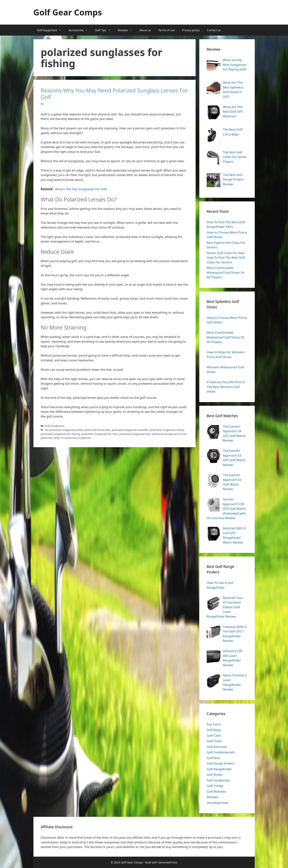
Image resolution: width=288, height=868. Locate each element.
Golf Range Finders (220, 763)
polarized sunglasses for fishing (60, 434)
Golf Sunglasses (54, 426)
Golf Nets (213, 758)
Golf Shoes (214, 775)
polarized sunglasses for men (100, 434)
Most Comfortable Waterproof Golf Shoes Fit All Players (225, 272)
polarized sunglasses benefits (130, 430)
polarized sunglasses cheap (167, 430)
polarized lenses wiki (97, 430)
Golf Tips (105, 30)
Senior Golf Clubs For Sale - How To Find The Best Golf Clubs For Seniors (226, 258)
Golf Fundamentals (220, 752)
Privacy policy (191, 30)
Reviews (127, 30)
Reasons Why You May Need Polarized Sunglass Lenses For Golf (114, 94)
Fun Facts (214, 724)
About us (145, 30)
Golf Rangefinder (219, 769)
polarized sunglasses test (135, 434)
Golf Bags (214, 730)
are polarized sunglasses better (64, 430)
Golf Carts (214, 735)
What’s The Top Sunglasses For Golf (81, 189)
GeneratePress (168, 862)
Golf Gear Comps (68, 12)
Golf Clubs (214, 741)
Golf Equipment (51, 30)
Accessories (80, 30)
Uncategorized (217, 803)
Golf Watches (216, 791)
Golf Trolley (215, 786)
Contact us (214, 30)
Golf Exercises (217, 747)
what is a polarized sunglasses (72, 438)
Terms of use (167, 30)
